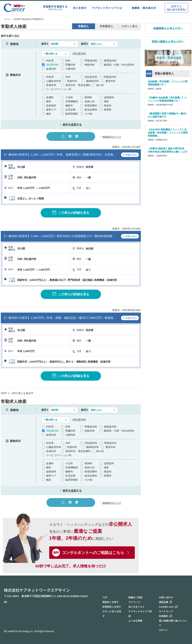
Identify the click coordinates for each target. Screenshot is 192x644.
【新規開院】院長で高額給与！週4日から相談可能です (167, 115)
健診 (49, 114)
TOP (105, 597)
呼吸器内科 (91, 61)
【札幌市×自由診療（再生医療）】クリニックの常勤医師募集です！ (167, 99)
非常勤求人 (106, 26)
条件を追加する (71, 124)
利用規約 (164, 616)
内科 (68, 61)
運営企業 (164, 602)
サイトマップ (166, 611)
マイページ (134, 602)
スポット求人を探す (112, 614)
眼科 (49, 101)
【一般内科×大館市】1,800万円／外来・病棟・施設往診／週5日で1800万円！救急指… (59, 318)
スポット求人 (129, 26)
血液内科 (51, 69)
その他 (88, 114)
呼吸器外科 (110, 77)
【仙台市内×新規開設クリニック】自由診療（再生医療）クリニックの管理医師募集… (168, 133)
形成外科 (51, 85)
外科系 (50, 77)
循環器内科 (110, 61)
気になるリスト (137, 607)
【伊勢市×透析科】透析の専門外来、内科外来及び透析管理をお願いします (168, 150)
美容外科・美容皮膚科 (78, 85)
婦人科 (100, 85)
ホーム (6, 19)
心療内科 (70, 69)
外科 (68, 77)
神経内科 (90, 65)
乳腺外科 (72, 81)
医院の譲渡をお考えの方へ (168, 42)
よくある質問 (135, 621)
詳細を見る (130, 155)
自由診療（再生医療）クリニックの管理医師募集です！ (168, 83)
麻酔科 (69, 106)
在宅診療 (70, 110)
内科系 (50, 61)
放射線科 (51, 106)
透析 (106, 101)
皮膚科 (50, 97)
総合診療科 (91, 110)
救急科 (108, 106)
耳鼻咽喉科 (72, 101)
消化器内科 (52, 65)
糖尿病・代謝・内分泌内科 (119, 65)
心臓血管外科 (54, 81)
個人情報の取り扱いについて (173, 623)
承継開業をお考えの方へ (168, 28)
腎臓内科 (70, 65)
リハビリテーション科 (59, 89)
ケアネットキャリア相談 (140, 614)
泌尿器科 (109, 97)
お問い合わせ (166, 597)
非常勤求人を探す (112, 607)
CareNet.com (166, 607)
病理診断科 (91, 106)
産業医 (108, 110)
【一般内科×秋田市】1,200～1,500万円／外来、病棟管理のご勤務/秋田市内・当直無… (59, 155)
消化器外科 (91, 77)
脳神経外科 (92, 81)
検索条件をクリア (112, 137)
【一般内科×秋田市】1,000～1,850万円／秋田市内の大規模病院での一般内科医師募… (59, 236)
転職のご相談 (135, 597)
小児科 (69, 97)
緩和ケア (51, 110)
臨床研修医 (72, 114)
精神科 (88, 97)
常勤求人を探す (110, 602)
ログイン (164, 630)
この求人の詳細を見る (71, 212)
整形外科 (110, 81)
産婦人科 (90, 101)
